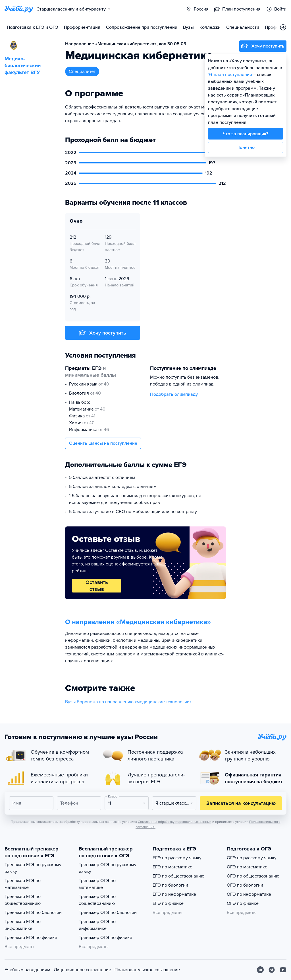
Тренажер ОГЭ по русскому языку (108, 868)
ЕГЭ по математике (172, 867)
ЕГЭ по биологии (170, 885)
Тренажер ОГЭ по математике (97, 884)
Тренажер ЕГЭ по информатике (23, 925)
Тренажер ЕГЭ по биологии (33, 913)
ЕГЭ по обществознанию (178, 876)
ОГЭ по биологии (245, 885)
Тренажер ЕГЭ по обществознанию (23, 900)
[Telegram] (272, 970)
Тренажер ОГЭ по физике (105, 938)
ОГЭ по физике (243, 903)
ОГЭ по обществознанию (253, 876)
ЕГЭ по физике (168, 903)
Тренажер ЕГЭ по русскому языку (33, 868)
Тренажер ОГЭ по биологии (108, 913)
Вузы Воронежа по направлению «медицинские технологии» (128, 702)
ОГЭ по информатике (249, 894)
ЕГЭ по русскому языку (177, 858)
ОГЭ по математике (247, 867)
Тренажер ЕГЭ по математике (23, 884)
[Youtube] (283, 970)
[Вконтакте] (260, 970)
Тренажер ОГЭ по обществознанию (97, 900)
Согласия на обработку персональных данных (175, 822)
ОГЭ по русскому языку (252, 858)
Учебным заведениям (27, 970)
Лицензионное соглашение (82, 970)
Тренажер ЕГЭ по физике (31, 938)
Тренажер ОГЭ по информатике (97, 925)
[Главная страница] (19, 9)
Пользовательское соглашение (147, 970)
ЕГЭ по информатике (174, 894)
